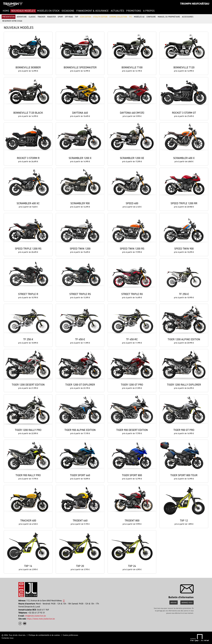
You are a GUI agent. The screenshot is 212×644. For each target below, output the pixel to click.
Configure (151, 17)
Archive (174, 603)
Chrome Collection (118, 17)
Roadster (51, 17)
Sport (60, 17)
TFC (130, 17)
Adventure (22, 17)
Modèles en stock (48, 11)
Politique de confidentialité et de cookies (44, 635)
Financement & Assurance (93, 11)
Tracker (41, 17)
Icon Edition (86, 17)
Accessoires (188, 17)
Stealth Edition (100, 17)
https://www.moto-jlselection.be (41, 619)
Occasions (68, 11)
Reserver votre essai (12, 21)
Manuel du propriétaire (169, 17)
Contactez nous (8, 638)
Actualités (117, 11)
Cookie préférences (70, 635)
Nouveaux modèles (23, 11)
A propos (149, 11)
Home (6, 11)
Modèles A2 (139, 17)
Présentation (9, 17)
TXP (76, 17)
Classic (32, 17)
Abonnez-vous (187, 603)
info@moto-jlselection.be (35, 616)
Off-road (69, 17)
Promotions (134, 11)
